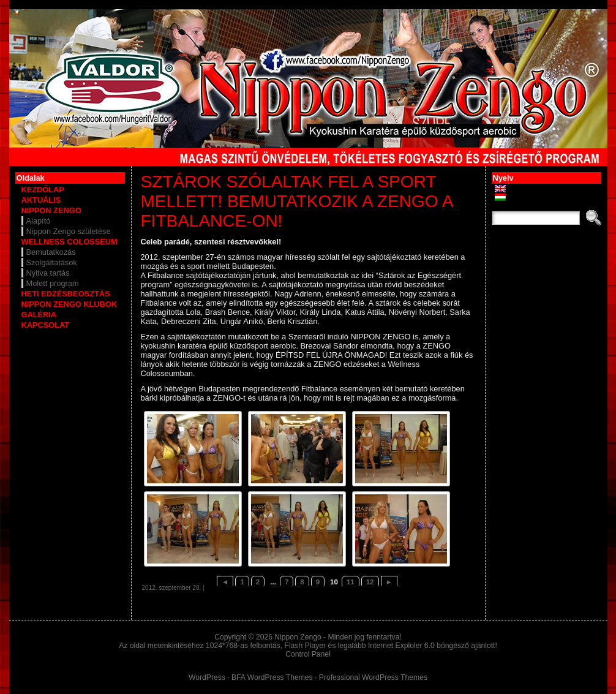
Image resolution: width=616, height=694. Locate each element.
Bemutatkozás (51, 252)
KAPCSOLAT (46, 325)
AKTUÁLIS (41, 200)
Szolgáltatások (52, 262)
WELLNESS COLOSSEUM (69, 242)
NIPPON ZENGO (51, 210)
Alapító (39, 221)
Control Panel (308, 654)
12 (370, 582)
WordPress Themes (280, 677)
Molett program (53, 283)
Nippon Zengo (298, 637)
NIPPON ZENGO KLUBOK (69, 304)
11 (351, 582)
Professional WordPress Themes (373, 677)
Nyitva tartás (48, 273)
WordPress (207, 677)
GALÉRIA (39, 315)
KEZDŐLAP (43, 190)
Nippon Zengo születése (69, 231)
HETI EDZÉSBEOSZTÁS (66, 294)
